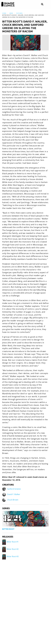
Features (19, 13)
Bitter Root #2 (10, 549)
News (11, 13)
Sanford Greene (14, 489)
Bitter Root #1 (10, 542)
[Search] (42, 4)
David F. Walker (14, 494)
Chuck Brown (13, 500)
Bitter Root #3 (10, 556)
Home (4, 13)
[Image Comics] (8, 4)
